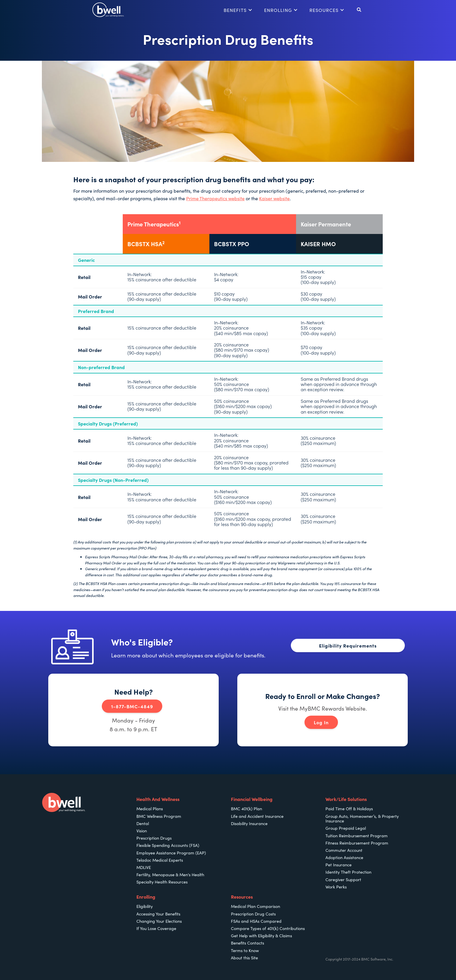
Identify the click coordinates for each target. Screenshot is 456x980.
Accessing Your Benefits (158, 914)
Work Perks (336, 887)
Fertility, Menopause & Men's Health (170, 875)
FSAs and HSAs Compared (256, 921)
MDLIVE (144, 867)
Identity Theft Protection (348, 872)
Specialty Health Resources (162, 882)
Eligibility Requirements (348, 645)
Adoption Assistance (344, 857)
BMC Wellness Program (159, 816)
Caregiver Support (343, 879)
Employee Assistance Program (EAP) (171, 853)
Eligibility (145, 906)
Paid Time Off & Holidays (349, 809)
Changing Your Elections (159, 921)
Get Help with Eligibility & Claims (261, 936)
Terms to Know (245, 950)
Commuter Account (344, 850)
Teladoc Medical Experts (160, 860)
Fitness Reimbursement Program (357, 843)
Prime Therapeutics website (215, 198)
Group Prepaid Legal (346, 828)
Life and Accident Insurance (257, 816)
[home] (108, 10)
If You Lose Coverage (156, 928)
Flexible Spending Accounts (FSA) (168, 845)
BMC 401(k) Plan (246, 809)
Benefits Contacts (247, 943)
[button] (238, 10)
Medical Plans (150, 809)
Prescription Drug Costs (253, 914)
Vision (142, 831)
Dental (143, 823)
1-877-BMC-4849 (132, 706)
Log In (321, 723)
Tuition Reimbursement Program (357, 836)
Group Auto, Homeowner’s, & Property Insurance (362, 819)
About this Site (244, 958)
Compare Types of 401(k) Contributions (268, 928)
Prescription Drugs (154, 838)
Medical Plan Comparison (255, 906)
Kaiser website (274, 198)
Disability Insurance (249, 823)
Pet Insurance (339, 865)
